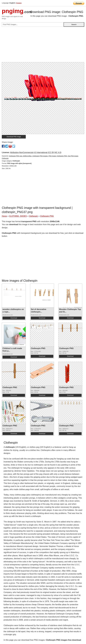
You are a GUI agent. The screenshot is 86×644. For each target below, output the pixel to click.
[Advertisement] (43, 45)
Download (14, 318)
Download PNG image (14, 137)
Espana (19, 3)
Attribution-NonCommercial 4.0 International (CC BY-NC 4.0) (36, 152)
